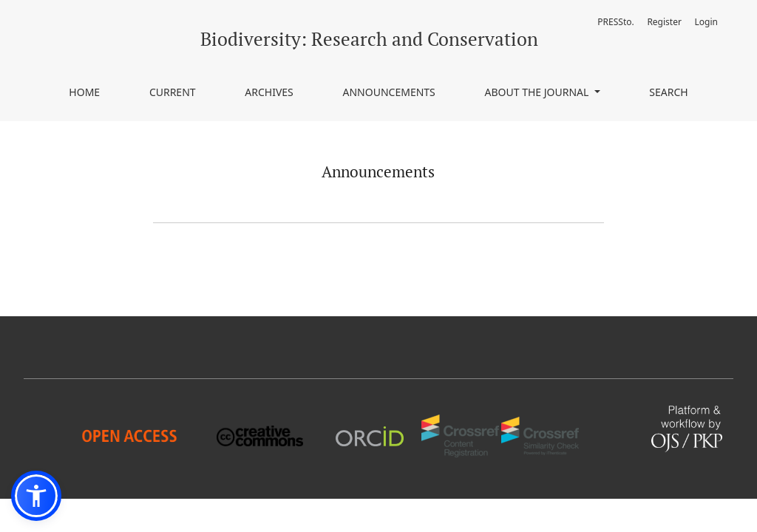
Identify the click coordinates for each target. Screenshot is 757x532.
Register (664, 22)
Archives (269, 92)
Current (173, 92)
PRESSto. (615, 22)
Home (84, 92)
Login (706, 22)
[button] (36, 496)
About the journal (538, 92)
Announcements (389, 92)
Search (668, 92)
